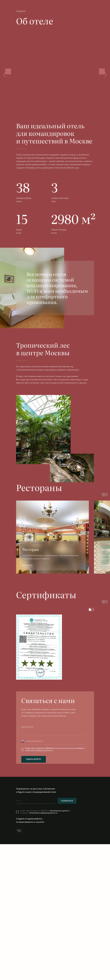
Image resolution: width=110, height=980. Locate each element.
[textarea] (54, 730)
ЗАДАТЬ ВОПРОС (34, 759)
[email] (36, 801)
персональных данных (64, 748)
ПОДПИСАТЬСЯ (67, 801)
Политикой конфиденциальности (43, 813)
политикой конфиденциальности (39, 751)
